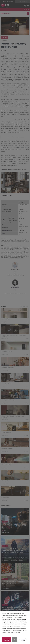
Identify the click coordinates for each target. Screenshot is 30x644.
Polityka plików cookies (23, 640)
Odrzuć (15, 640)
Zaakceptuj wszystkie (7, 640)
